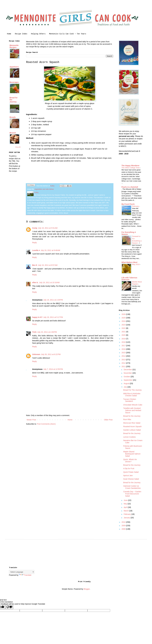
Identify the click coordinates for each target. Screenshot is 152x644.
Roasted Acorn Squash (132, 426)
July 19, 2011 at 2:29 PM (53, 300)
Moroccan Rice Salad (132, 423)
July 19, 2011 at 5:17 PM (53, 317)
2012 (124, 363)
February (136, 206)
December (128, 370)
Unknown (36, 354)
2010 (124, 522)
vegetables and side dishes (44, 189)
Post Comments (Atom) (46, 424)
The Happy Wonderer (130, 166)
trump (35, 228)
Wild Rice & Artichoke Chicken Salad (132, 395)
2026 (124, 314)
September (128, 380)
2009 (124, 526)
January (127, 518)
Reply (34, 243)
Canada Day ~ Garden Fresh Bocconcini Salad (132, 494)
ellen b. (35, 282)
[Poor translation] (9, 607)
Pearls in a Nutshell (130, 187)
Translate (25, 575)
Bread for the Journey (132, 416)
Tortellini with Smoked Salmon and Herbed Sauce (132, 410)
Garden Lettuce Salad (132, 430)
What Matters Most (129, 262)
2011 (124, 366)
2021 (124, 332)
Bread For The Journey (132, 390)
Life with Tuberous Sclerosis (129, 279)
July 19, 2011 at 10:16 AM (49, 282)
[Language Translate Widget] (22, 572)
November (128, 373)
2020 (124, 335)
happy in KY (37, 317)
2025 (124, 318)
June (126, 500)
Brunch (13, 133)
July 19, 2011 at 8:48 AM (50, 250)
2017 (124, 346)
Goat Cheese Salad (131, 479)
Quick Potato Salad (131, 472)
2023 (124, 325)
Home (9, 34)
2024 (124, 321)
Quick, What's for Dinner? (130, 461)
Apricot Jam (128, 476)
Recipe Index (21, 34)
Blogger (87, 589)
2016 (124, 349)
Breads (13, 117)
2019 (124, 339)
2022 (124, 328)
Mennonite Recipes (14, 46)
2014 (124, 356)
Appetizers (14, 67)
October (127, 377)
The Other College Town (131, 168)
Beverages (14, 82)
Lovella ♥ (36, 250)
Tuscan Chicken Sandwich (130, 400)
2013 (124, 360)
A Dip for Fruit (129, 468)
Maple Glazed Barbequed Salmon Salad (132, 454)
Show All (18, 147)
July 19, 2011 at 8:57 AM (48, 265)
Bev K (35, 265)
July (125, 387)
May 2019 (136, 264)
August (127, 383)
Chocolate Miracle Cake (133, 405)
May (126, 504)
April (126, 507)
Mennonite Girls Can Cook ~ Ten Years (68, 34)
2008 (124, 529)
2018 (124, 342)
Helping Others (38, 34)
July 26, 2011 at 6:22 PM (51, 354)
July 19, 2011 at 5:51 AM (48, 228)
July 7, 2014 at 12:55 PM (53, 369)
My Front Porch (128, 204)
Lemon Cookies (129, 437)
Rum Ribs (127, 419)
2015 (124, 353)
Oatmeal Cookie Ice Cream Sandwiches (132, 487)
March (126, 511)
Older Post (108, 420)
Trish (34, 332)
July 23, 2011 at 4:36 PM (47, 332)
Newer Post (31, 420)
